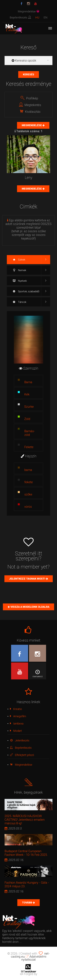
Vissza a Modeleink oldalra (30, 607)
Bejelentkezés (21, 748)
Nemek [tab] (20, 270)
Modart (16, 731)
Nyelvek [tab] (20, 281)
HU (37, 17)
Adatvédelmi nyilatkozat (34, 958)
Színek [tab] (19, 260)
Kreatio (16, 709)
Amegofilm (18, 716)
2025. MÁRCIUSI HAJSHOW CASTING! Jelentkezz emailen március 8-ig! (25, 820)
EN (46, 17)
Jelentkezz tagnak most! (27, 579)
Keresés (29, 74)
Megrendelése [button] (29, 11)
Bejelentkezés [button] (20, 17)
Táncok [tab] (20, 302)
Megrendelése (32, 125)
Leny (29, 178)
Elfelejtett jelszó (22, 755)
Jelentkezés (20, 740)
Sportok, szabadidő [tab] (26, 291)
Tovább (27, 903)
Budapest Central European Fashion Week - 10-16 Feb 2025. (26, 853)
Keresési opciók (24, 61)
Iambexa (17, 724)
